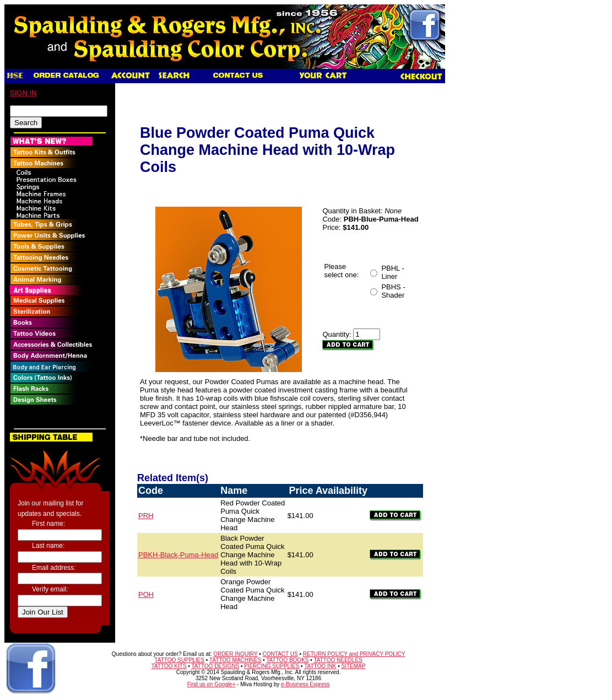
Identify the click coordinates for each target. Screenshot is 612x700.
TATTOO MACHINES (235, 660)
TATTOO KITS (169, 666)
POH (146, 594)
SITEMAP (354, 666)
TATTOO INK (320, 666)
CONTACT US (280, 654)
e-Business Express (305, 684)
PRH (146, 516)
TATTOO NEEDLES (338, 660)
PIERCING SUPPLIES (272, 666)
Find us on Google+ (212, 684)
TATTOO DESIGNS (215, 666)
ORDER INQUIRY (235, 654)
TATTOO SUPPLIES (179, 660)
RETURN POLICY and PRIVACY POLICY (354, 654)
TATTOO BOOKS (287, 660)
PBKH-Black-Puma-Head (178, 555)
